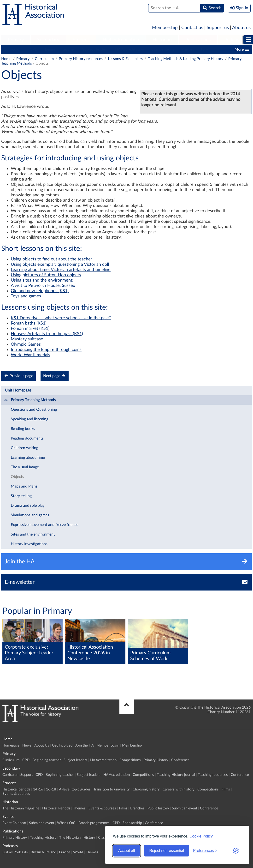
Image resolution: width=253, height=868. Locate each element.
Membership (165, 28)
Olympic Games (26, 344)
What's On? (66, 823)
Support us (218, 28)
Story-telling (21, 496)
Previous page (18, 376)
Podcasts (234, 40)
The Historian (70, 838)
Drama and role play (28, 506)
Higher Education (121, 40)
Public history (158, 808)
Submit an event (185, 808)
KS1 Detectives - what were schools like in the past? (61, 318)
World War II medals (30, 355)
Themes (79, 808)
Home (6, 59)
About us (241, 28)
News (27, 745)
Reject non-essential (167, 851)
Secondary (48, 40)
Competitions (163, 49)
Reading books (23, 429)
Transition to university (112, 789)
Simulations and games (30, 515)
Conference (180, 760)
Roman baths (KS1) (29, 323)
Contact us (192, 28)
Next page (55, 376)
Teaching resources (213, 775)
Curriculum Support (18, 775)
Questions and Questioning (34, 410)
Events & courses (16, 794)
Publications (198, 40)
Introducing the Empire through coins (46, 350)
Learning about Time (28, 458)
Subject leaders (95, 49)
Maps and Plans (24, 486)
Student (81, 40)
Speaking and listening (29, 419)
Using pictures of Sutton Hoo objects (46, 275)
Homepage (11, 745)
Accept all (126, 851)
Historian (162, 40)
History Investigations (29, 544)
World (78, 852)
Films (226, 789)
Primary (16, 40)
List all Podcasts (15, 852)
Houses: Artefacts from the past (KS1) (47, 334)
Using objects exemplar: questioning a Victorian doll (60, 265)
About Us (42, 745)
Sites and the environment (33, 534)
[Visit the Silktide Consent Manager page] (236, 851)
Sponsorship (132, 823)
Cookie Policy (201, 836)
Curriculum (13, 49)
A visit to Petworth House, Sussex (43, 286)
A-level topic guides (75, 789)
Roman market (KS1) (30, 329)
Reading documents (27, 438)
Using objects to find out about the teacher (52, 259)
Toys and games (26, 296)
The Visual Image (25, 467)
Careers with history (179, 789)
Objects (17, 477)
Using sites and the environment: (42, 280)
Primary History (195, 49)
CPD (34, 49)
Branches (137, 808)
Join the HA (84, 745)
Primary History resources (81, 59)
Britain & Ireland (43, 852)
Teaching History (43, 838)
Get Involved (62, 745)
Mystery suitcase (27, 339)
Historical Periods (56, 808)
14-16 (38, 789)
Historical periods (16, 789)
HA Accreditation (130, 49)
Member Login (108, 745)
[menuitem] (16, 40)
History (89, 838)
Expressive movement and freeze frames (44, 525)
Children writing (24, 448)
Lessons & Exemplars (125, 59)
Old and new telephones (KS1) (40, 291)
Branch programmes (94, 823)
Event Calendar (14, 823)
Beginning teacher (60, 49)
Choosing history (146, 789)
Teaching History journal (176, 775)
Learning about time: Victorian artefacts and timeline (61, 270)
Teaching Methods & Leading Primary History (185, 59)
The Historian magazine (21, 808)
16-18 (51, 789)
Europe (65, 852)
